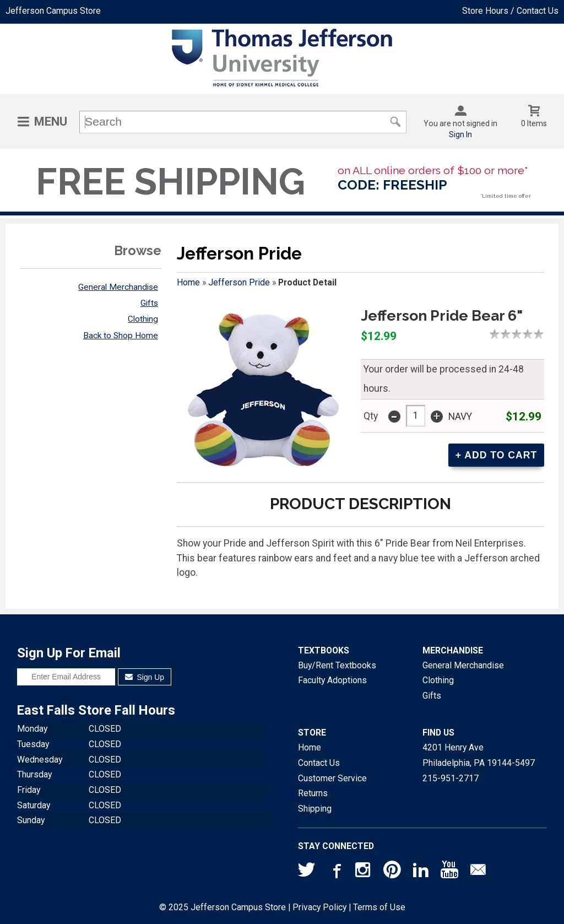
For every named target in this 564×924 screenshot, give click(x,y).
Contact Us (319, 763)
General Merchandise (118, 287)
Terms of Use (379, 907)
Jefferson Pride (239, 282)
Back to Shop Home (121, 336)
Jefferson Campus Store (53, 11)
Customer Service (332, 778)
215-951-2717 (451, 778)
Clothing (143, 319)
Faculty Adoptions (332, 680)
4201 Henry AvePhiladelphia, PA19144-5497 (479, 755)
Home (188, 282)
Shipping (315, 809)
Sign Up (145, 677)
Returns (313, 793)
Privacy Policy (319, 907)
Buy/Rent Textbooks (337, 665)
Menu (51, 121)
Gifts (149, 303)
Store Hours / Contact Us (510, 11)
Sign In (460, 134)
